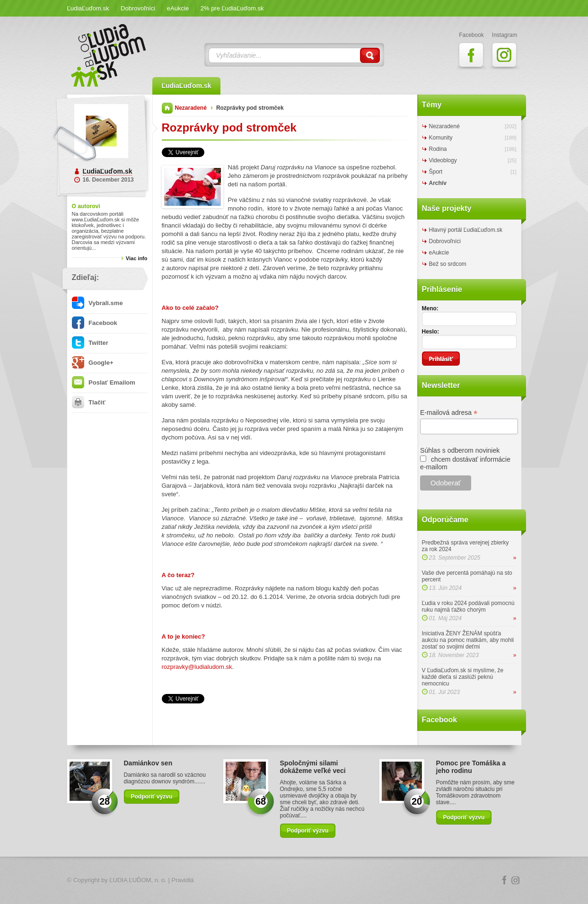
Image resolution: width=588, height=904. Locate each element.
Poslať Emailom (104, 382)
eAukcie (178, 8)
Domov (167, 108)
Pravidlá (183, 880)
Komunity (441, 138)
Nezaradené (191, 108)
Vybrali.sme (97, 303)
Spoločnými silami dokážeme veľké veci (313, 767)
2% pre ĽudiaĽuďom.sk (232, 8)
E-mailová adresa (449, 413)
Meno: (430, 308)
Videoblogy (443, 160)
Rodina (438, 149)
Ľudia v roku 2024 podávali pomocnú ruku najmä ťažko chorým (468, 606)
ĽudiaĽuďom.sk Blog (109, 55)
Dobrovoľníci (138, 8)
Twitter (90, 343)
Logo (294, 881)
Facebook (95, 323)
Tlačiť (89, 402)
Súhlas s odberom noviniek (460, 450)
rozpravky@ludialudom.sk (197, 667)
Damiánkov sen (148, 763)
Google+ (93, 363)
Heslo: (431, 332)
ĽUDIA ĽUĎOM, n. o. (138, 880)
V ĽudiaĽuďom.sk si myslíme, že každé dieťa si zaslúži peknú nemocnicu (463, 677)
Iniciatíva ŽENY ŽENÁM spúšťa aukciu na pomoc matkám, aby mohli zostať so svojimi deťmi (468, 640)
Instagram (516, 880)
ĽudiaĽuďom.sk (88, 8)
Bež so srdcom (448, 264)
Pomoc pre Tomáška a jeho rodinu (471, 767)
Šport (436, 172)
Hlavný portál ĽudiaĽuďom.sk (466, 230)
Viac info (137, 258)
